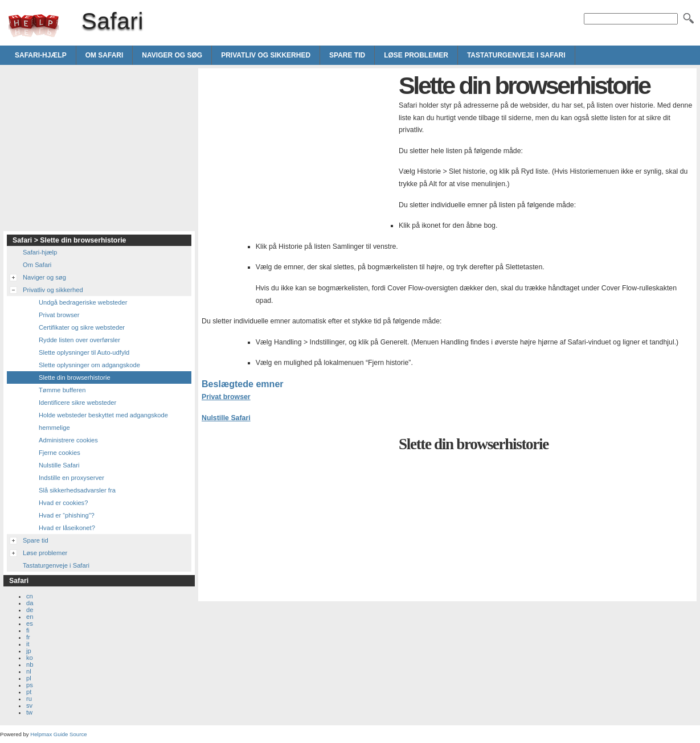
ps (30, 685)
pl (29, 678)
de (30, 610)
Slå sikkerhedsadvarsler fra (77, 490)
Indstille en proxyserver (71, 478)
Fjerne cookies (60, 453)
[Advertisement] (297, 151)
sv (29, 705)
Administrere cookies (68, 440)
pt (29, 692)
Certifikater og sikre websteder (82, 327)
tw (29, 712)
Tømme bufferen (62, 390)
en (30, 617)
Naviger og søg (172, 55)
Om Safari (105, 55)
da (30, 603)
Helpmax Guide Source (58, 734)
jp (29, 651)
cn (30, 596)
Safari (34, 26)
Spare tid (347, 55)
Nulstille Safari (226, 418)
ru (29, 699)
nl (29, 671)
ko (30, 658)
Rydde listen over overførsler (79, 340)
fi (28, 630)
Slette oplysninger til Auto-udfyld (84, 352)
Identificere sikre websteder (77, 403)
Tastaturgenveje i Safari (516, 55)
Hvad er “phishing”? (67, 515)
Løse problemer (416, 55)
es (30, 623)
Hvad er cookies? (63, 503)
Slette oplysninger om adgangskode (89, 365)
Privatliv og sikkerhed (266, 55)
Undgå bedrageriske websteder (83, 302)
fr (28, 637)
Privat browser (226, 397)
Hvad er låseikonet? (67, 528)
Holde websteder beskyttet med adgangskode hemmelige (103, 421)
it (28, 644)
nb (30, 664)
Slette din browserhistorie (75, 377)
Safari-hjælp (41, 55)
